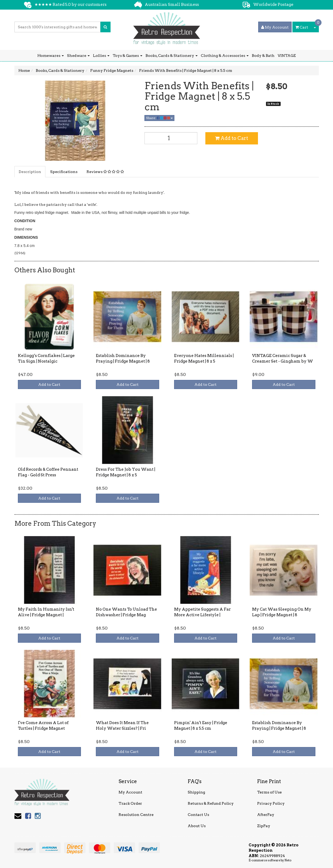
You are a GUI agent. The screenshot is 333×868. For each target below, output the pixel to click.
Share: (159, 118)
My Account (130, 792)
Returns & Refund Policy (211, 803)
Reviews (105, 172)
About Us (197, 826)
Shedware (78, 56)
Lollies (101, 56)
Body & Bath (263, 56)
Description (30, 172)
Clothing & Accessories (225, 56)
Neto (288, 860)
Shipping (196, 792)
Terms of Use (269, 792)
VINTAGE (287, 56)
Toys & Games (128, 56)
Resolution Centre (136, 815)
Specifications (64, 172)
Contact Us (198, 815)
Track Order (130, 803)
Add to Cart (232, 138)
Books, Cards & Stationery (172, 56)
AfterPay (266, 815)
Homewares (51, 56)
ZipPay (264, 826)
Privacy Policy (271, 803)
